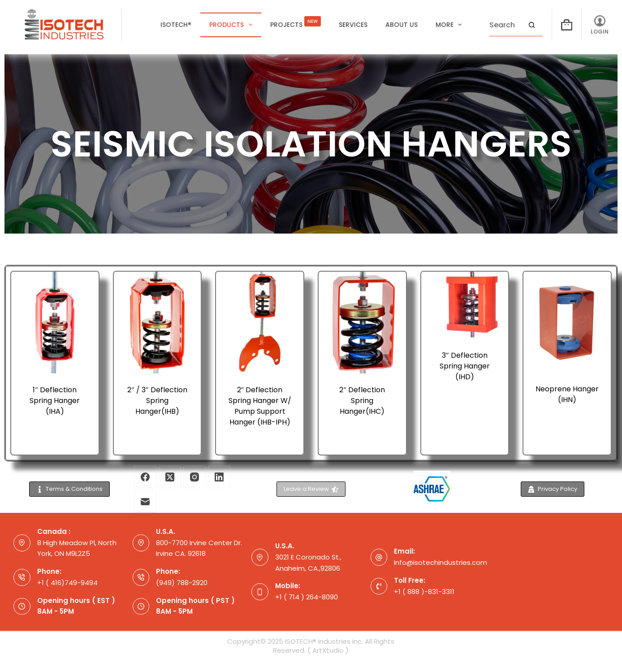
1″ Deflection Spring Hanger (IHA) (55, 401)
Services (353, 25)
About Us (402, 25)
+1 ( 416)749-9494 (67, 583)
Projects (296, 22)
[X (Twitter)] (170, 477)
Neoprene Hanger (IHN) (567, 394)
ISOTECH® (176, 25)
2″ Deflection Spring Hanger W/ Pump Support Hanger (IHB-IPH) (260, 406)
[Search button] (531, 25)
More (451, 25)
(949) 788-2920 (182, 583)
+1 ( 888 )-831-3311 (424, 592)
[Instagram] (194, 477)
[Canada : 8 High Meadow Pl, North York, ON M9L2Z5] (22, 543)
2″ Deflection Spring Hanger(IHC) (362, 401)
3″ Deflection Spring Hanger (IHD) (465, 366)
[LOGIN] (600, 25)
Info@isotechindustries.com (441, 562)
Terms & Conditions (70, 489)
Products (233, 25)
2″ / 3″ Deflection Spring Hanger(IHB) (157, 401)
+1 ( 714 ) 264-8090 (307, 597)
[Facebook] (145, 477)
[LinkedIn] (219, 477)
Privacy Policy (553, 489)
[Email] (145, 502)
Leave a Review (311, 489)
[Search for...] (505, 25)
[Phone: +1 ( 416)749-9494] (22, 577)
